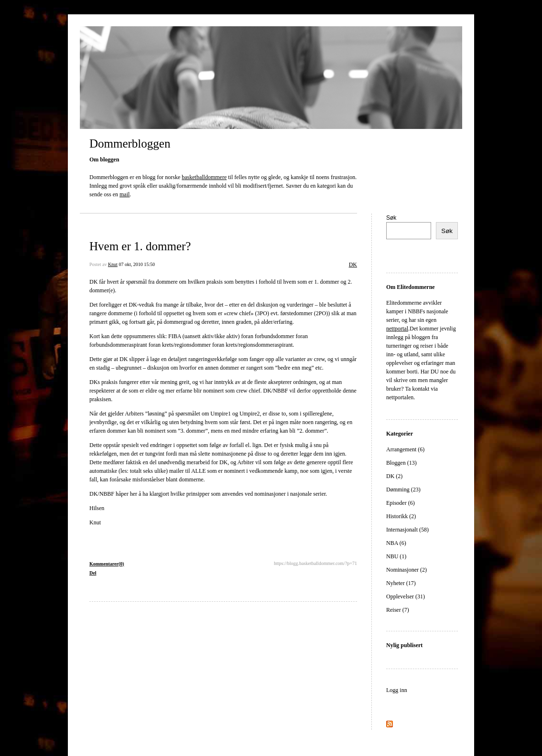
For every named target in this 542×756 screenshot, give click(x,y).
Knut (113, 264)
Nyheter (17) (401, 583)
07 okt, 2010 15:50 (137, 264)
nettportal (397, 329)
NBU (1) (396, 556)
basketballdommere (204, 177)
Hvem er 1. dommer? (140, 246)
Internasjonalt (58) (407, 530)
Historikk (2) (401, 516)
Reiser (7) (398, 610)
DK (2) (394, 476)
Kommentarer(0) (107, 564)
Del (93, 573)
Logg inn (397, 690)
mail (125, 194)
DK (353, 265)
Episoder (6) (401, 503)
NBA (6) (396, 543)
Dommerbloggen (130, 144)
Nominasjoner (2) (406, 570)
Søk (391, 218)
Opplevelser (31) (406, 596)
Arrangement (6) (405, 449)
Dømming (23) (403, 490)
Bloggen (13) (401, 463)
